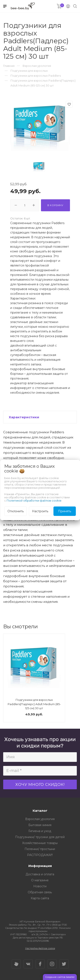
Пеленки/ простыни (40, 849)
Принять (65, 511)
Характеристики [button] (24, 417)
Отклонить (16, 511)
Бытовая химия (40, 825)
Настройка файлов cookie (40, 948)
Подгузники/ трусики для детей (40, 837)
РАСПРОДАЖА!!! (40, 855)
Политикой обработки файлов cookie (34, 500)
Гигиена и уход (40, 831)
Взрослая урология (40, 819)
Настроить (40, 511)
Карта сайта (40, 898)
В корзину (55, 205)
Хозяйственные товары (40, 843)
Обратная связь (40, 892)
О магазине (40, 880)
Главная (9, 66)
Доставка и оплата (40, 874)
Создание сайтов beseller (60, 977)
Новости (40, 886)
